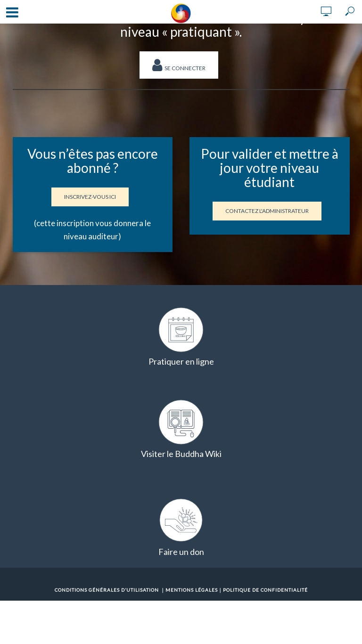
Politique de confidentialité (265, 590)
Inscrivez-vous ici (90, 197)
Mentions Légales (192, 590)
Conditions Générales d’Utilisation (107, 590)
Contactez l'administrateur (267, 211)
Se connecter (179, 65)
